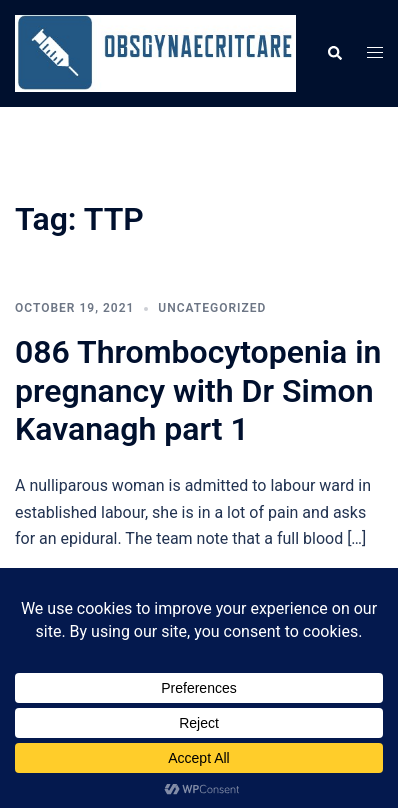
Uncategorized (212, 308)
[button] (334, 53)
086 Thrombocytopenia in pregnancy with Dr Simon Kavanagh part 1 (198, 390)
